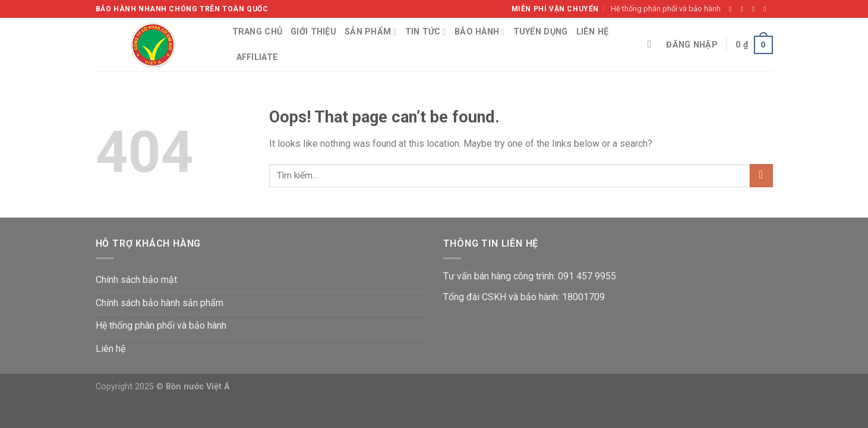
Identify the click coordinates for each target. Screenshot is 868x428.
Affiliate (258, 57)
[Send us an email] (767, 9)
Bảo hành (480, 32)
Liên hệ (593, 32)
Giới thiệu (313, 32)
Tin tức (426, 32)
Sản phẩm (371, 32)
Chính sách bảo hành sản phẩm (160, 303)
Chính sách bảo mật (136, 280)
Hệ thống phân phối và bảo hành (666, 9)
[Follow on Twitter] (756, 9)
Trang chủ (258, 32)
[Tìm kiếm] (653, 45)
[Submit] (761, 176)
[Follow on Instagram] (744, 9)
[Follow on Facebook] (733, 9)
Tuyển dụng (541, 32)
